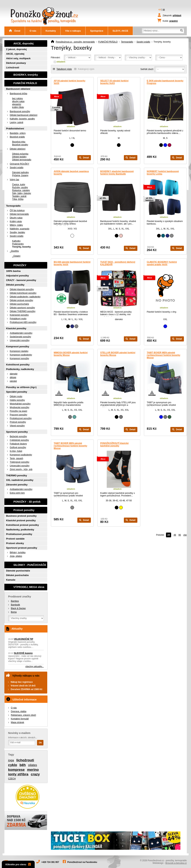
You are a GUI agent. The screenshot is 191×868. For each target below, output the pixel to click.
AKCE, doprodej (24, 43)
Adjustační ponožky (18, 276)
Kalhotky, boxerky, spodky (22, 119)
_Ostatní (16, 256)
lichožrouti (25, 760)
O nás (33, 31)
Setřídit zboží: (147, 69)
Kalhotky (16, 241)
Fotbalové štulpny (18, 444)
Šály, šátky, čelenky (22, 193)
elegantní (17, 104)
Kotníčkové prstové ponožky (23, 525)
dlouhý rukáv (18, 101)
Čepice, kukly (19, 185)
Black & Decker (18, 608)
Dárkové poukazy (16, 63)
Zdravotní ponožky (17, 485)
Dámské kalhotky (21, 172)
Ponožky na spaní (19, 411)
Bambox (15, 601)
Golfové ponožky (18, 447)
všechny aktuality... (35, 666)
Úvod (15, 31)
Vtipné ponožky (17, 426)
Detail (84, 158)
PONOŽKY (20, 265)
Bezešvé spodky (20, 145)
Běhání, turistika (18, 552)
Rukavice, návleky (21, 190)
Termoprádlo (127, 42)
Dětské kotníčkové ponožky (23, 293)
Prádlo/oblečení (15, 129)
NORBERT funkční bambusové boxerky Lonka (163, 173)
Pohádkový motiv (18, 319)
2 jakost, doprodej (17, 49)
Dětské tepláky (19, 157)
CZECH (12, 779)
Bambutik (16, 605)
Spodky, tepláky (18, 232)
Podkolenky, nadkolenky (20, 369)
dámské (14, 374)
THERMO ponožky (17, 475)
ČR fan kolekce (17, 210)
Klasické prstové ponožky (21, 520)
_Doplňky (14, 251)
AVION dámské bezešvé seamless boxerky (71, 173)
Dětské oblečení (18, 149)
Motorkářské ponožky (20, 404)
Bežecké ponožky (18, 436)
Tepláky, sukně (19, 196)
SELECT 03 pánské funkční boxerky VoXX (114, 82)
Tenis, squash (17, 458)
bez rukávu (18, 98)
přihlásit (177, 16)
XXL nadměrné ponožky (20, 480)
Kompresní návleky (19, 351)
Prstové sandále (15, 539)
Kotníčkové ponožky (18, 365)
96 (180, 535)
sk (164, 10)
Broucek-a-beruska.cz (176, 863)
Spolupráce (97, 31)
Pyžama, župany (20, 175)
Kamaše (11, 580)
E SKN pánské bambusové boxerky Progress (165, 82)
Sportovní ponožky (17, 432)
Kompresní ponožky (18, 346)
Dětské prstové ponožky (22, 300)
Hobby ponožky (17, 400)
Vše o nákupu (73, 31)
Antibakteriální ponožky (21, 333)
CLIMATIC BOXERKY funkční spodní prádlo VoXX (162, 263)
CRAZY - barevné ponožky (21, 280)
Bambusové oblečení (18, 89)
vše (185, 535)
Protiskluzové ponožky (21, 418)
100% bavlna (13, 271)
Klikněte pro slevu (18, 864)
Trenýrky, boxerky (22, 247)
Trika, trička (18, 199)
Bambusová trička (19, 94)
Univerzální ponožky (20, 340)
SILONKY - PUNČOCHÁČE (30, 565)
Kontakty (51, 31)
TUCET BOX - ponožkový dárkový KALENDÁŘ (118, 263)
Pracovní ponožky (19, 415)
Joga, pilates (16, 556)
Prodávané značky (20, 597)
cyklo (13, 765)
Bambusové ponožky (20, 111)
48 (175, 535)
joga (11, 760)
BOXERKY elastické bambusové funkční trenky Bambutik (117, 173)
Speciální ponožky (17, 392)
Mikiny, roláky (16, 225)
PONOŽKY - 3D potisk (27, 502)
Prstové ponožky (18, 422)
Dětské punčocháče (19, 304)
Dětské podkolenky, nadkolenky (25, 297)
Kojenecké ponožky (19, 315)
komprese (17, 770)
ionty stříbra (18, 774)
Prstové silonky (15, 543)
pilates (33, 765)
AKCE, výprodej (15, 54)
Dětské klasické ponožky (22, 289)
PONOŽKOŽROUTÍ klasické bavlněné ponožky (114, 445)
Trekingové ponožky (20, 462)
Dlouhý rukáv (16, 218)
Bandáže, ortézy (18, 133)
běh (23, 765)
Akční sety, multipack (18, 58)
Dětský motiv (16, 396)
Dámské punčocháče (18, 571)
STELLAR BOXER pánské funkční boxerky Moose (118, 354)
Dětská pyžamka (20, 154)
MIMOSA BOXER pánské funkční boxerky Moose (71, 354)
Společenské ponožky (21, 337)
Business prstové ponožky (21, 516)
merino (33, 770)
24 (168, 535)
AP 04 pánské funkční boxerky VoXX (70, 82)
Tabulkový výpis (62, 69)
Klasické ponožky (16, 328)
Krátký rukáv (16, 221)
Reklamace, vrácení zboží (24, 715)
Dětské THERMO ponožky (23, 311)
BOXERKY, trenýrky (26, 75)
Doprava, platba (19, 711)
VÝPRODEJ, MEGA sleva (29, 587)
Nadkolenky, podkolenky (20, 530)
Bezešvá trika (19, 142)
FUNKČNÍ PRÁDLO (108, 42)
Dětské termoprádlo (22, 160)
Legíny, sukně (17, 122)
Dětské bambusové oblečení (24, 115)
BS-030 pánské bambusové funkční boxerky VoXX (72, 263)
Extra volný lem (17, 493)
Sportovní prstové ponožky (22, 548)
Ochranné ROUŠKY (20, 164)
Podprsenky (18, 244)
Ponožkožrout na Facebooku (82, 862)
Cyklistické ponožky (19, 440)
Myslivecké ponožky (20, 407)
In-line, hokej (16, 451)
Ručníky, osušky (20, 187)
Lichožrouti (13, 68)
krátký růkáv (18, 107)
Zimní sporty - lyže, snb (21, 469)
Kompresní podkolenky (21, 355)
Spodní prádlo (143, 42)
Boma (14, 612)
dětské (13, 377)
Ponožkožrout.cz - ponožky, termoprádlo (75, 42)
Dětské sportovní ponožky (22, 308)
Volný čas (15, 180)
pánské (13, 381)
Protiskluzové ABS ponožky (23, 322)
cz (160, 10)
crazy (35, 774)
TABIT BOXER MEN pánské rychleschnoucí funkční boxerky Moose (164, 355)
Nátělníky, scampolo (20, 229)
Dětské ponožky (15, 285)
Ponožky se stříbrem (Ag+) (21, 387)
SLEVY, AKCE (120, 31)
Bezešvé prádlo (17, 137)
